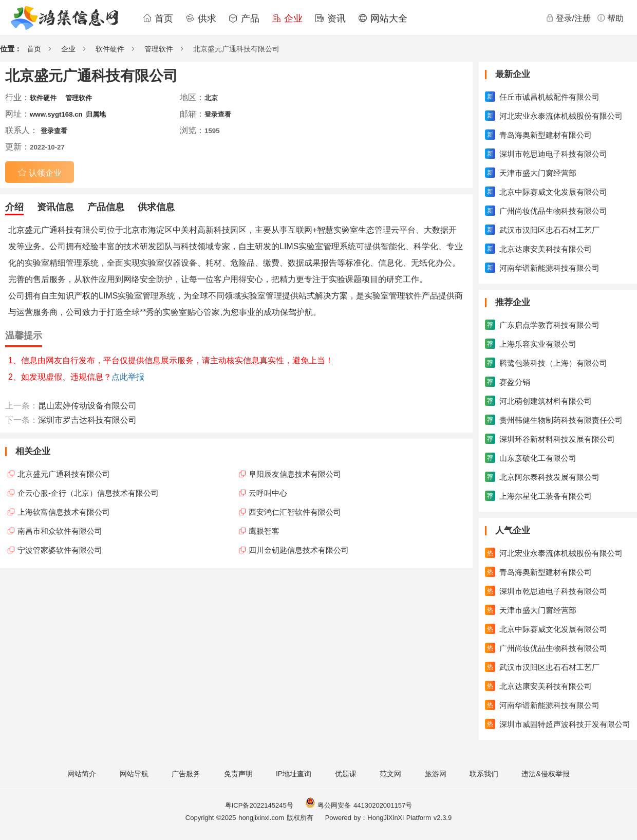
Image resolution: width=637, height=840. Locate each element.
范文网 (390, 774)
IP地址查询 (294, 774)
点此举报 (128, 377)
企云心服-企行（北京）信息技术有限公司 (88, 493)
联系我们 (484, 774)
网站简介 (82, 774)
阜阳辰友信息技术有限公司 (295, 474)
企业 (287, 18)
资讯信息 (55, 207)
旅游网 (436, 774)
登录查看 (218, 114)
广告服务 (186, 774)
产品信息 (106, 207)
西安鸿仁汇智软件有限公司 (295, 512)
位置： (11, 49)
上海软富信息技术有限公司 (64, 512)
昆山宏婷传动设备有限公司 (87, 406)
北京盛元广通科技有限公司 (64, 474)
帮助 (610, 18)
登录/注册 (568, 18)
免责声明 (238, 774)
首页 (158, 18)
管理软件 (159, 49)
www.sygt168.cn (56, 114)
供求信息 (156, 207)
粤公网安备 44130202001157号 (359, 805)
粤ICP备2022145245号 (259, 805)
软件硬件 (110, 49)
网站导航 (134, 774)
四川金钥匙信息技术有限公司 (299, 550)
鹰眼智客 (264, 531)
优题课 (346, 774)
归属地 (96, 114)
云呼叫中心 (268, 493)
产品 (244, 18)
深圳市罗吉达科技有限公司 (87, 420)
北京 (211, 98)
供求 (201, 18)
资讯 (330, 18)
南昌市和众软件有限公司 (60, 531)
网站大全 (383, 18)
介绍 (14, 207)
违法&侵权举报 (545, 774)
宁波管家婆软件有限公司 (60, 550)
